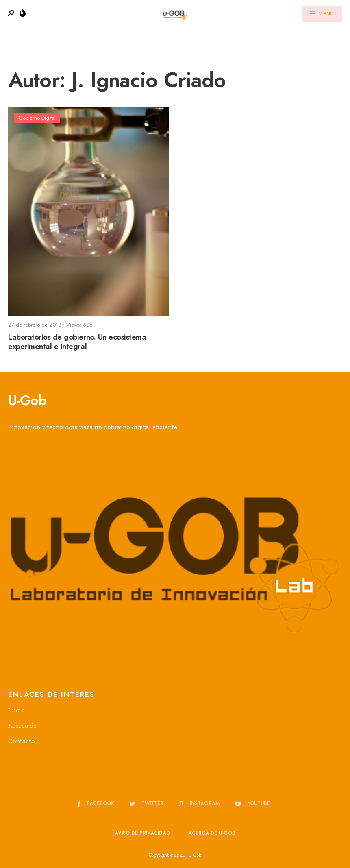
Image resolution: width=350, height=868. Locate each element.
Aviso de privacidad (142, 833)
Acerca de (22, 725)
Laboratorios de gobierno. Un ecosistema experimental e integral (77, 342)
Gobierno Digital (37, 118)
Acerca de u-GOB (212, 833)
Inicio (16, 710)
